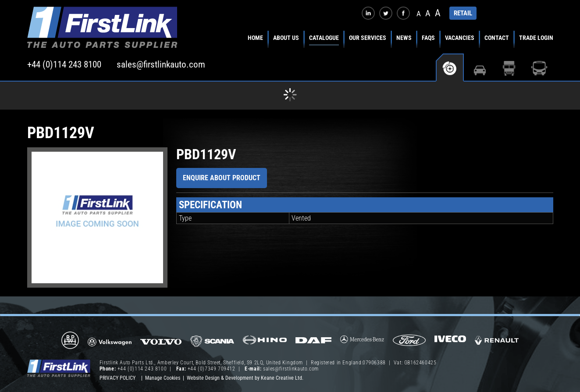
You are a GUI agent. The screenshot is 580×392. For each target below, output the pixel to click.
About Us (286, 38)
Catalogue (324, 38)
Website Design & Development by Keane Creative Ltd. (245, 378)
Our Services (368, 38)
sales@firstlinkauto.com (161, 64)
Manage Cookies (163, 378)
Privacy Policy (117, 378)
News (404, 38)
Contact (497, 38)
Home (255, 38)
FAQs (428, 38)
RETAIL (463, 13)
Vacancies (460, 38)
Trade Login (536, 38)
